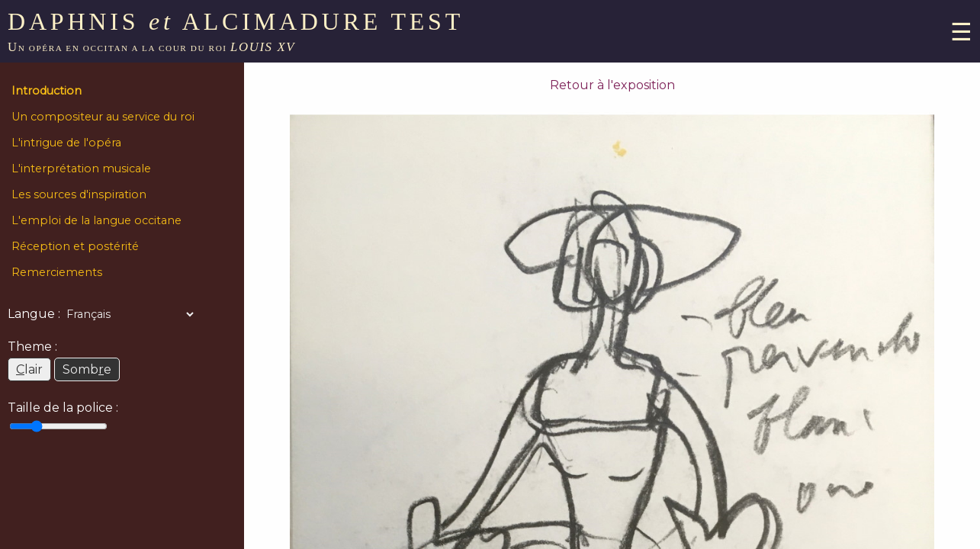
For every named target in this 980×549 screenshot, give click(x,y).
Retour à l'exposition (612, 85)
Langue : (34, 314)
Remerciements (57, 272)
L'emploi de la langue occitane (96, 220)
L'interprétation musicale (81, 169)
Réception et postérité (75, 246)
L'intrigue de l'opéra (66, 143)
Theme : (32, 347)
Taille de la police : (63, 408)
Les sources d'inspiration (79, 194)
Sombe (87, 369)
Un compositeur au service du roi (103, 117)
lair (29, 369)
